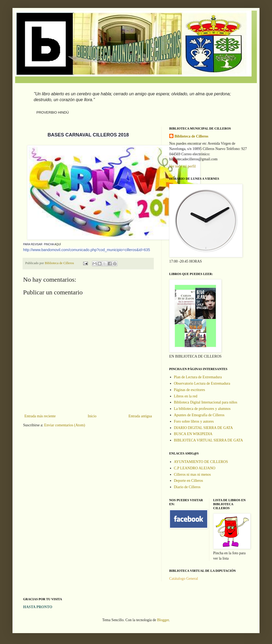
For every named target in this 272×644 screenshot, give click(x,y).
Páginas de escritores (190, 390)
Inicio (92, 416)
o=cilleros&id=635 (87, 250)
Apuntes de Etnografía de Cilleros (199, 415)
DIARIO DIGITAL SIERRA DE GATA (203, 428)
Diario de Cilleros (187, 487)
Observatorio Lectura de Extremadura (202, 383)
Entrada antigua (140, 416)
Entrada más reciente (40, 416)
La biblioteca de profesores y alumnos (202, 409)
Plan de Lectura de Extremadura (198, 377)
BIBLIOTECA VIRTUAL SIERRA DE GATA (209, 440)
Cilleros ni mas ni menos (192, 475)
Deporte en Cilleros (189, 481)
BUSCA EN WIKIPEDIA (193, 434)
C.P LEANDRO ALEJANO (195, 468)
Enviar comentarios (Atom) (65, 425)
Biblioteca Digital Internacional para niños (206, 402)
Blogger (163, 620)
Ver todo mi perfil (182, 166)
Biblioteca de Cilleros (191, 136)
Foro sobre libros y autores (194, 421)
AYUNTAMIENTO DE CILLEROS (201, 462)
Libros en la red (186, 396)
